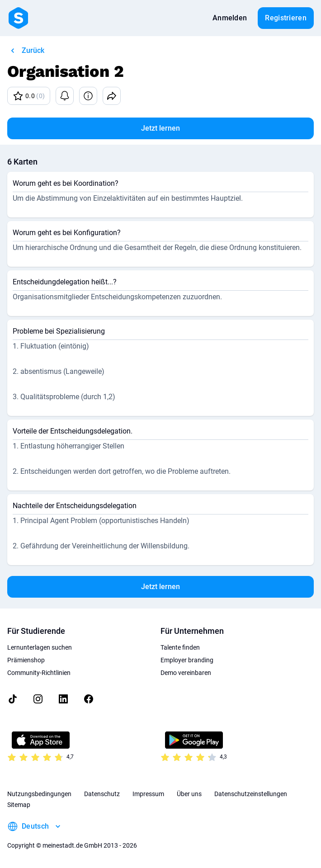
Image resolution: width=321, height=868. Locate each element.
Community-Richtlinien (39, 673)
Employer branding (187, 660)
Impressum (148, 794)
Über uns (189, 794)
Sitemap (19, 805)
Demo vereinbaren (186, 673)
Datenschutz (102, 794)
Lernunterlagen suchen (40, 647)
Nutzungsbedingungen (39, 794)
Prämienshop (26, 660)
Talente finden (180, 647)
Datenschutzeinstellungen (251, 794)
